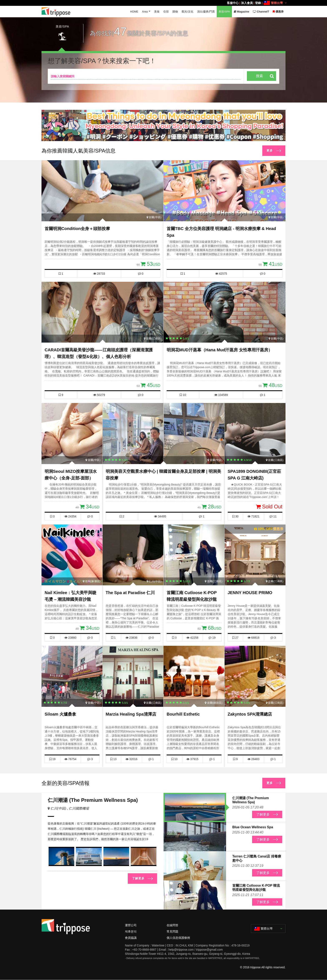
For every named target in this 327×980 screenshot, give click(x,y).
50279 (99, 395)
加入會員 (247, 3)
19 (212, 638)
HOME (134, 12)
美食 (157, 12)
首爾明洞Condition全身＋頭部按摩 (77, 229)
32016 (131, 759)
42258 (192, 638)
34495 (160, 516)
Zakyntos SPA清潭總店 (250, 714)
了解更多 (138, 879)
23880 (70, 638)
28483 (253, 759)
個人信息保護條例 (178, 938)
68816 (253, 638)
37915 (192, 759)
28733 (99, 274)
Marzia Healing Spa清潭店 (131, 714)
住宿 (166, 12)
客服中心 (233, 3)
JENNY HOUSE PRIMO (250, 593)
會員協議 (131, 938)
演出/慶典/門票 (206, 12)
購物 (175, 12)
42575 (221, 274)
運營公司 (131, 925)
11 (273, 516)
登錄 (258, 3)
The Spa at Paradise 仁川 (130, 593)
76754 (70, 759)
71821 (253, 516)
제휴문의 (131, 931)
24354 (70, 516)
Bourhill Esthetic (183, 714)
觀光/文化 (187, 12)
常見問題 (172, 931)
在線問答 (172, 925)
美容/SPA (224, 12)
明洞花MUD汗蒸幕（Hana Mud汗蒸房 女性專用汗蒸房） (219, 350)
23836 (131, 638)
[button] (162, 137)
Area (145, 12)
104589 (221, 395)
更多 (270, 151)
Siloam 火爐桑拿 (60, 714)
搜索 (259, 76)
